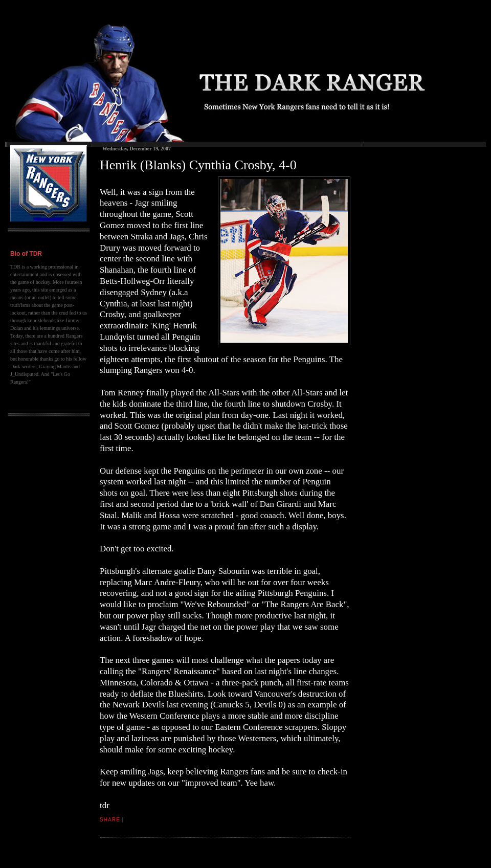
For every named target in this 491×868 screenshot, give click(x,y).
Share (110, 820)
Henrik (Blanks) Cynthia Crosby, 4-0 (198, 165)
